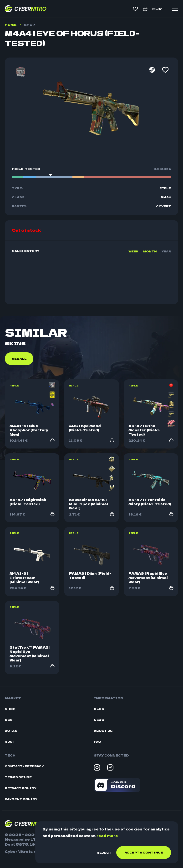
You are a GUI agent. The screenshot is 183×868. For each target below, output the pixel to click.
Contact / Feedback (24, 766)
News (99, 720)
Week (133, 251)
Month (150, 251)
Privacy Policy (21, 788)
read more (107, 836)
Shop (30, 25)
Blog (99, 709)
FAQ (97, 742)
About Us (103, 731)
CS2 (9, 720)
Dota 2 (11, 731)
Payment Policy (21, 799)
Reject (104, 853)
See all (19, 358)
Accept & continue (144, 852)
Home (11, 25)
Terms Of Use (18, 777)
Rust (10, 742)
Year (166, 251)
